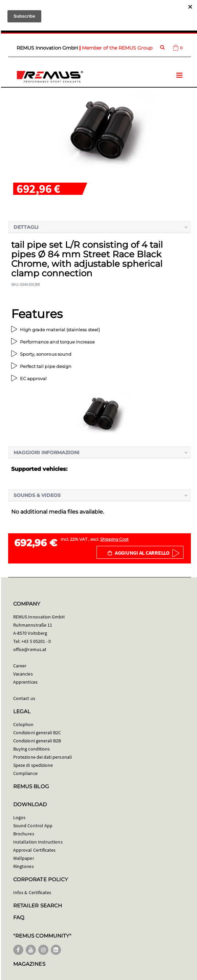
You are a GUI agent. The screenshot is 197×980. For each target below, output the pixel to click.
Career (20, 666)
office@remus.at (30, 649)
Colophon (24, 724)
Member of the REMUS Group (117, 48)
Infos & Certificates (32, 892)
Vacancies (23, 674)
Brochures (24, 834)
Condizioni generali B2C (37, 733)
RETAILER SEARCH (38, 905)
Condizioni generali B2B (37, 741)
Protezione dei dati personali (42, 757)
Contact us (24, 698)
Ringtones (24, 866)
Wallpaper (24, 858)
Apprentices (25, 682)
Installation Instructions (38, 842)
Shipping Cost (114, 539)
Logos (19, 817)
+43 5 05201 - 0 (36, 641)
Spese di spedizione (33, 765)
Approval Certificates (34, 850)
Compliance (25, 773)
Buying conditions (31, 749)
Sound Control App (33, 826)
